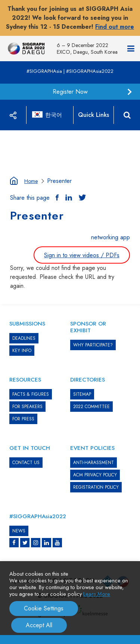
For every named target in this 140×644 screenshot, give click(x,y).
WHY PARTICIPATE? (93, 345)
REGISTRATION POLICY (96, 487)
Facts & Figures (31, 394)
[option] (70, 130)
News (19, 531)
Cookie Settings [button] (44, 608)
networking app (111, 237)
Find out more (115, 27)
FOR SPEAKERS (27, 407)
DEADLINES (24, 338)
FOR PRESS (23, 419)
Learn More (97, 594)
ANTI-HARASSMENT (94, 463)
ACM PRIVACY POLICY (95, 475)
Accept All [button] (39, 625)
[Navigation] (131, 49)
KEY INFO (22, 351)
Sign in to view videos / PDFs (82, 255)
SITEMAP (82, 394)
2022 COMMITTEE (91, 407)
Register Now (70, 92)
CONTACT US (26, 463)
